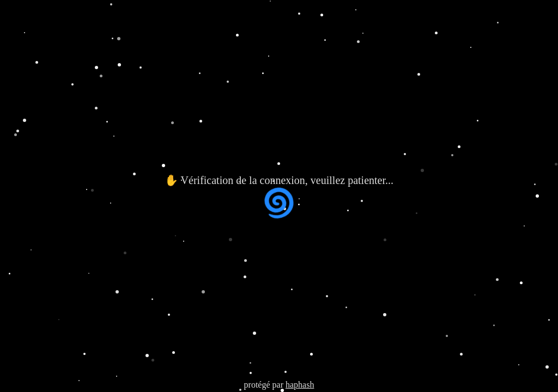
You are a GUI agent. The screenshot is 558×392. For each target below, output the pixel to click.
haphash (300, 385)
